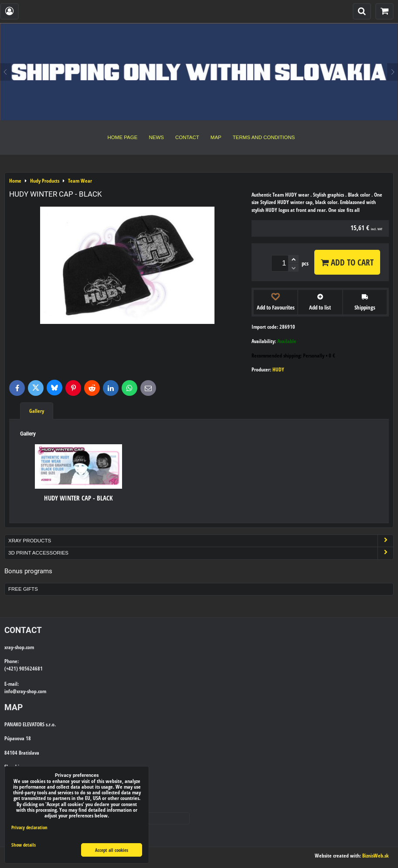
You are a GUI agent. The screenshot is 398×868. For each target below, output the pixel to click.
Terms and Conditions (264, 137)
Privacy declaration (29, 827)
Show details (24, 845)
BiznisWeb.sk (376, 856)
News (156, 137)
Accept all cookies (112, 850)
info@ (10, 691)
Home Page (123, 137)
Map (216, 137)
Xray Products (201, 541)
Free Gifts (23, 589)
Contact (187, 137)
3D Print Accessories (201, 553)
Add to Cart (347, 262)
